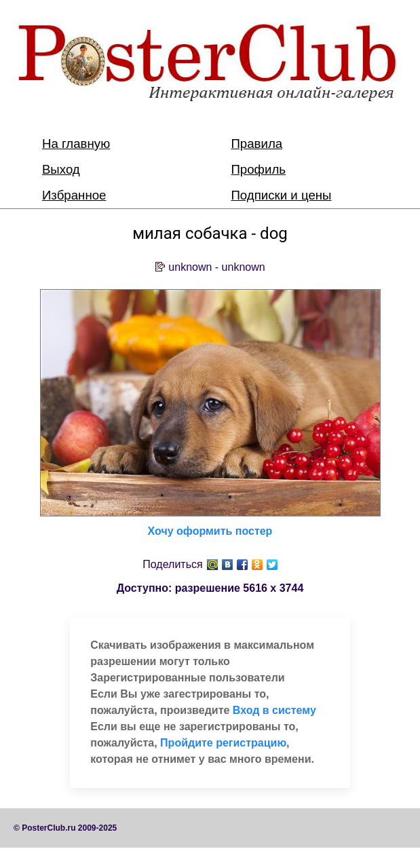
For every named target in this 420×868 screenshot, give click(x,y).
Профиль (258, 169)
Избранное (74, 195)
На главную (76, 144)
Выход (61, 169)
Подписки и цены (281, 195)
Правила (256, 144)
